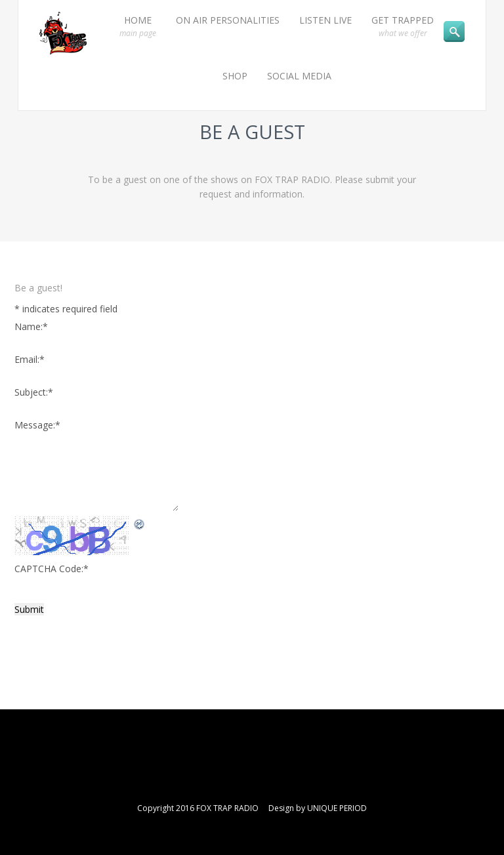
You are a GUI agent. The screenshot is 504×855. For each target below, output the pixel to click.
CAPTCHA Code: (52, 569)
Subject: (34, 392)
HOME (138, 26)
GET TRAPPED (403, 26)
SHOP (235, 76)
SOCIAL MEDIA (299, 76)
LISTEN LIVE (325, 20)
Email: (30, 359)
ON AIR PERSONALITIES (228, 20)
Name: (31, 326)
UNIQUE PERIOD (337, 808)
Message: (37, 425)
